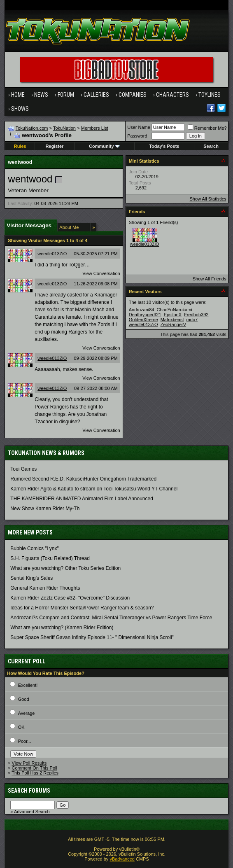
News (41, 95)
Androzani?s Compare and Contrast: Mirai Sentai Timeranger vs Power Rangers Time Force (111, 618)
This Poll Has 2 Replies (35, 773)
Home (18, 95)
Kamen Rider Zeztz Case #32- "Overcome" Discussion (70, 598)
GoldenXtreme (143, 320)
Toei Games (23, 469)
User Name (139, 127)
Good (24, 699)
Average (27, 713)
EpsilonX (173, 315)
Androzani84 (142, 310)
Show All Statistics (208, 199)
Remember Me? (207, 128)
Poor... (25, 741)
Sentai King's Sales (31, 578)
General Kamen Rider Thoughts (45, 588)
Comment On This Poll (35, 768)
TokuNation (64, 128)
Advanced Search (32, 812)
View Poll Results (29, 763)
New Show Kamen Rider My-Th (45, 509)
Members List (95, 128)
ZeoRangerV (173, 324)
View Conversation (101, 273)
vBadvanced (122, 859)
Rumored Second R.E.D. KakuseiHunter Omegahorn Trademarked (83, 479)
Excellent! (28, 685)
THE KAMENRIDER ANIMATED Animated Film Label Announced (82, 499)
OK (21, 727)
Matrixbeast (172, 320)
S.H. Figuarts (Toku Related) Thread (50, 558)
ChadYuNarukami (175, 310)
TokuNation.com (32, 128)
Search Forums (29, 791)
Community (104, 146)
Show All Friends (210, 279)
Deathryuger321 (145, 315)
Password (137, 136)
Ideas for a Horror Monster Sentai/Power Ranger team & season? (82, 608)
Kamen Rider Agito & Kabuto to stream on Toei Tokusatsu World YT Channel (94, 489)
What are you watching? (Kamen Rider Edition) (62, 628)
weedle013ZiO (52, 254)
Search (211, 146)
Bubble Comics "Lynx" (34, 548)
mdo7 (192, 320)
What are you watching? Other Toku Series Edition (65, 568)
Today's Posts (164, 146)
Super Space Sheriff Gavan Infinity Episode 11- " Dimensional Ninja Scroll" (92, 637)
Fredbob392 (196, 315)
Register (54, 146)
